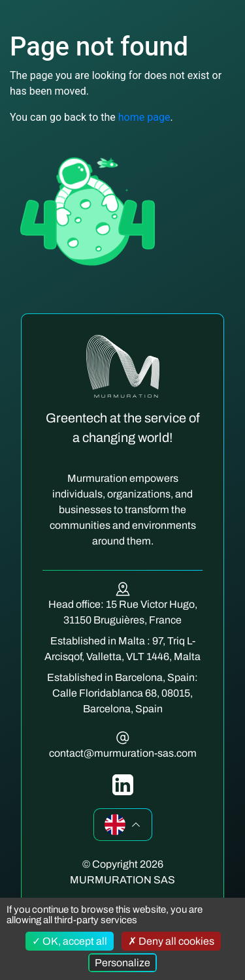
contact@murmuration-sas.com (123, 753)
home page (144, 117)
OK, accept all (70, 941)
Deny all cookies (171, 941)
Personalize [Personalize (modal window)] (122, 963)
